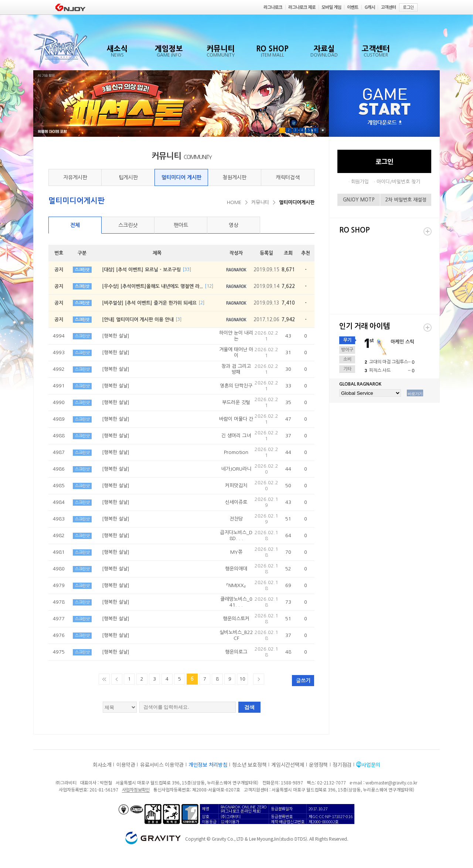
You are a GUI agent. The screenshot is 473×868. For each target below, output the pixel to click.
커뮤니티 (260, 202)
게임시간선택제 (288, 764)
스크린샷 (128, 225)
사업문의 (371, 764)
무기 (347, 340)
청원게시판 (234, 177)
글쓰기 (303, 681)
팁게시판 (128, 177)
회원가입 (360, 182)
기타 (347, 369)
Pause (323, 130)
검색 (249, 707)
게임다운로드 (385, 123)
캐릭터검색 (288, 177)
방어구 (347, 350)
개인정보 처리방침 (208, 764)
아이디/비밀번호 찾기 (398, 182)
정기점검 (342, 764)
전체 (75, 225)
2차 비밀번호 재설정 (406, 200)
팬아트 (181, 225)
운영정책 (318, 764)
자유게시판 (75, 177)
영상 (234, 225)
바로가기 (415, 394)
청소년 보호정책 (249, 764)
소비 (347, 359)
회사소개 (102, 764)
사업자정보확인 (136, 789)
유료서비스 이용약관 (162, 764)
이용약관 (126, 764)
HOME (234, 202)
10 (242, 679)
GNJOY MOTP (359, 200)
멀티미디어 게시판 (181, 177)
